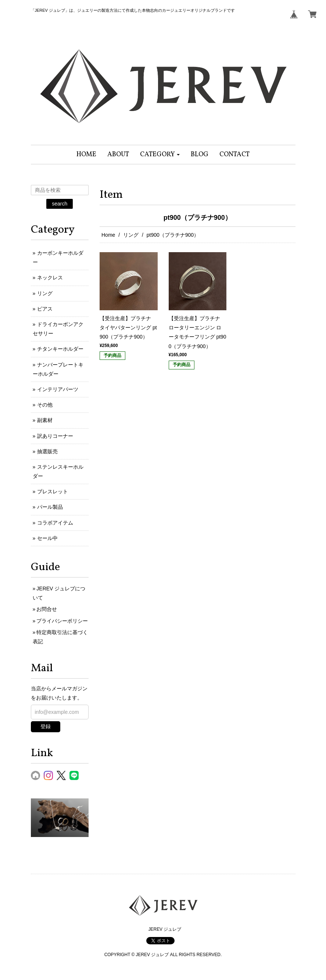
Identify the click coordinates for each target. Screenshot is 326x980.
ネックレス (50, 278)
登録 (46, 726)
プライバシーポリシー (62, 621)
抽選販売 (47, 451)
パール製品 (50, 507)
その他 (45, 405)
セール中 (47, 538)
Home (108, 235)
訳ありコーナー (55, 436)
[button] (160, 155)
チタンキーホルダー (60, 349)
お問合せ (47, 609)
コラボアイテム (55, 523)
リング (131, 235)
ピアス (45, 309)
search (60, 204)
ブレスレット (53, 491)
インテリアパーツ (58, 389)
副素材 (45, 420)
